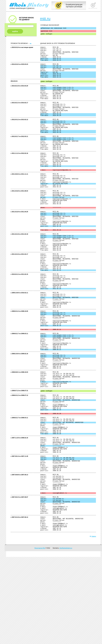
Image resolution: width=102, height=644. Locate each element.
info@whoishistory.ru (66, 635)
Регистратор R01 (40, 635)
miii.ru (45, 19)
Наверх (93, 623)
